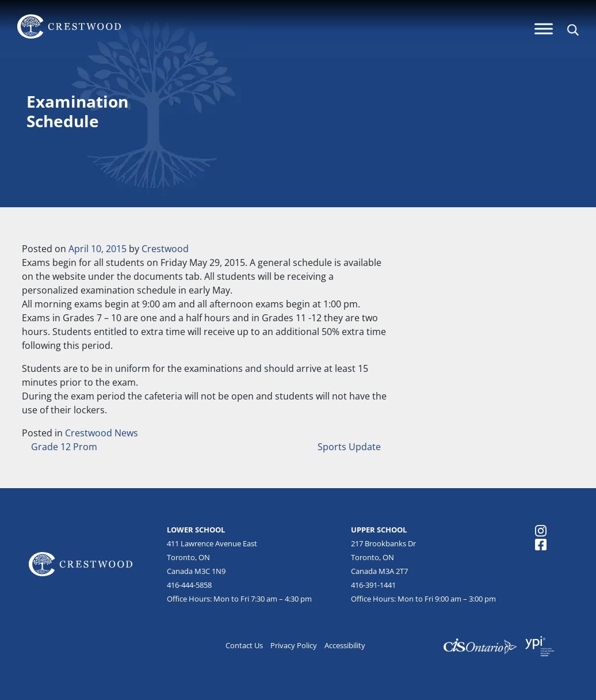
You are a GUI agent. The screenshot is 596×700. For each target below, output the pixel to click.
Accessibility (345, 645)
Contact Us (244, 645)
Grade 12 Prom (63, 447)
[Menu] (544, 28)
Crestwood (165, 249)
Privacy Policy (294, 645)
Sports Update (350, 447)
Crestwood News (102, 433)
